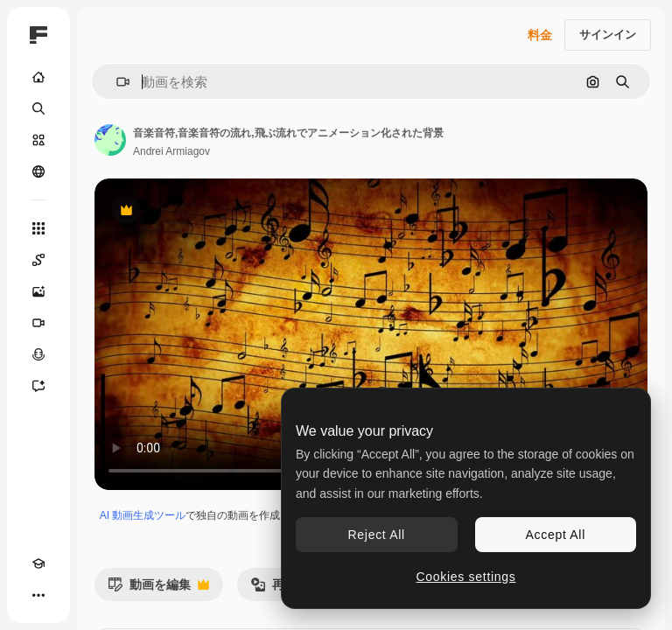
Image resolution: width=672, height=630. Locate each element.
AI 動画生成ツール (143, 515)
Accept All (556, 535)
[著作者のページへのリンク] (110, 140)
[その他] (38, 595)
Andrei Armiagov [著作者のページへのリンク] (171, 151)
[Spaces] (38, 260)
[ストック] (38, 140)
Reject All (377, 535)
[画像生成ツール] (38, 291)
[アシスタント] (38, 386)
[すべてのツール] (38, 228)
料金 (540, 35)
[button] (116, 82)
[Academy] (38, 563)
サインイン (608, 35)
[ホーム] (38, 77)
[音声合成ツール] (38, 354)
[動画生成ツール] (38, 323)
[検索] (38, 108)
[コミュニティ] (38, 171)
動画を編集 (158, 589)
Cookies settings (466, 577)
